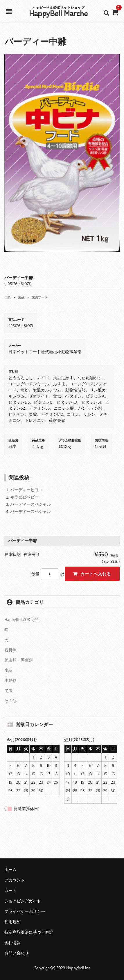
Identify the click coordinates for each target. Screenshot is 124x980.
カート (10, 891)
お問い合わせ (17, 953)
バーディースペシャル (30, 505)
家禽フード (40, 298)
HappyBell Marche (58, 13)
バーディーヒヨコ (26, 490)
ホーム (10, 870)
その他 (10, 701)
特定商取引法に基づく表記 (29, 933)
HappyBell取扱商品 (21, 620)
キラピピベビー (24, 497)
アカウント (15, 880)
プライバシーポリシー (25, 912)
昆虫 (8, 691)
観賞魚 (10, 650)
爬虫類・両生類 (19, 660)
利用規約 (12, 922)
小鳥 (8, 298)
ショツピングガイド (23, 901)
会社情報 (12, 943)
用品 (21, 298)
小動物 (10, 681)
